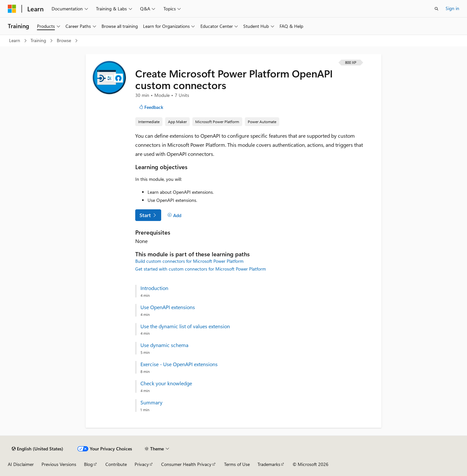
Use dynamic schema (164, 345)
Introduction (154, 288)
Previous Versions (59, 464)
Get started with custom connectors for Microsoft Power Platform (201, 269)
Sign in (452, 8)
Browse (65, 40)
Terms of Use (237, 464)
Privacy (142, 464)
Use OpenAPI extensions (168, 307)
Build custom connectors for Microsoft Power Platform (189, 261)
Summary (151, 402)
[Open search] (437, 9)
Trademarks (269, 464)
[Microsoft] (12, 9)
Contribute (116, 464)
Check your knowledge (166, 383)
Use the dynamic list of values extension (185, 326)
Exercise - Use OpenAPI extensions (179, 364)
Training (39, 40)
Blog (88, 464)
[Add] (174, 215)
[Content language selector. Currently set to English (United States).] (37, 449)
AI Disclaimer (21, 464)
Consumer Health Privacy (186, 464)
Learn (15, 40)
